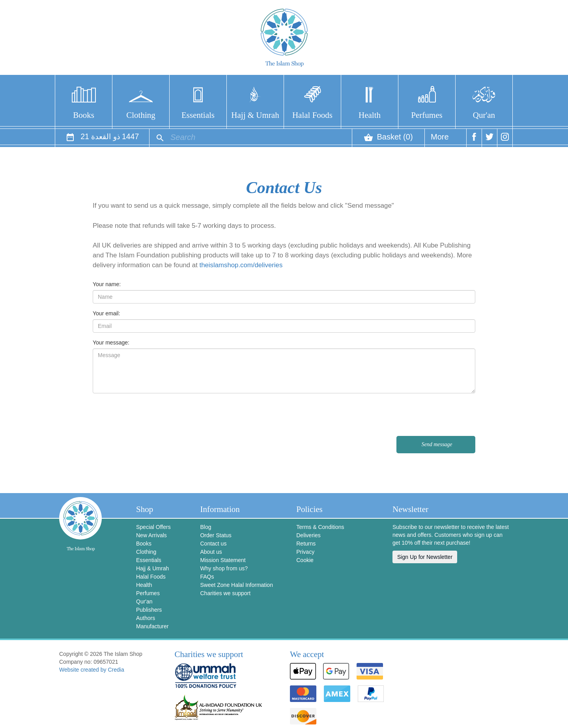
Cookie (305, 560)
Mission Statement (223, 560)
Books (84, 115)
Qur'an (484, 115)
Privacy (305, 552)
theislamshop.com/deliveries (241, 265)
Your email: (106, 313)
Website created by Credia (92, 670)
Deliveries (308, 535)
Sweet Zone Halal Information (236, 585)
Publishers (149, 610)
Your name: (107, 284)
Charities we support (225, 593)
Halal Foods (312, 115)
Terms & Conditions (320, 527)
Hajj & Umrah (255, 115)
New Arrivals (151, 535)
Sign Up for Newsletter (425, 557)
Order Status (216, 535)
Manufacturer (152, 626)
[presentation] (415, 415)
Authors (146, 618)
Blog (206, 527)
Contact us (213, 544)
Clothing (141, 115)
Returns (306, 544)
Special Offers (153, 527)
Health (370, 115)
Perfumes (427, 115)
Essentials (198, 115)
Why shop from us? (224, 568)
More (440, 140)
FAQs (207, 577)
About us (211, 552)
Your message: (111, 343)
